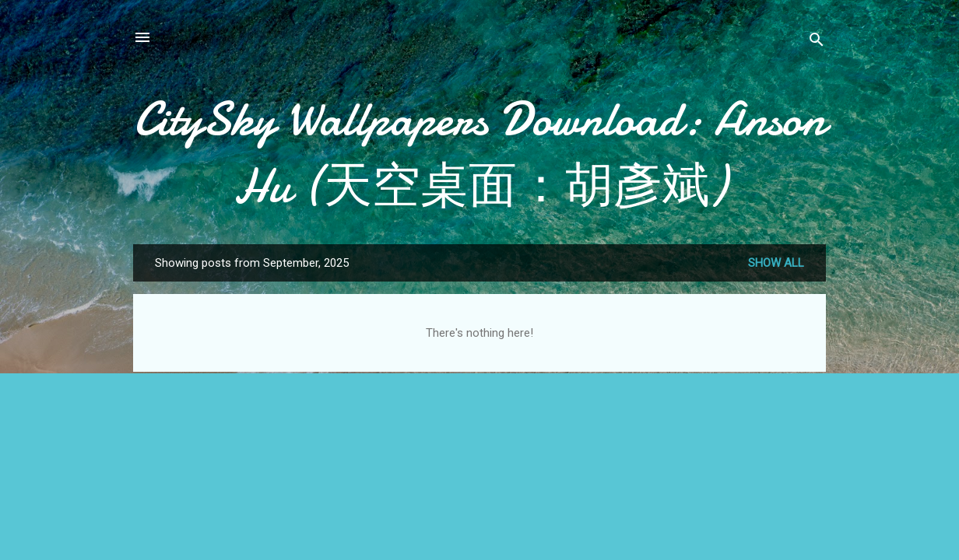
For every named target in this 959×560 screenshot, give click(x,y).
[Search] (817, 42)
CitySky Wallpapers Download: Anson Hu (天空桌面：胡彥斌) (479, 152)
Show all (776, 263)
